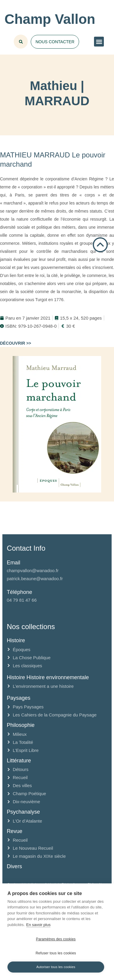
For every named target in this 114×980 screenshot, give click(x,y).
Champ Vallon (50, 19)
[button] (99, 42)
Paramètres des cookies (56, 939)
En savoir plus (38, 925)
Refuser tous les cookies (56, 953)
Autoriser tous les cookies (56, 967)
